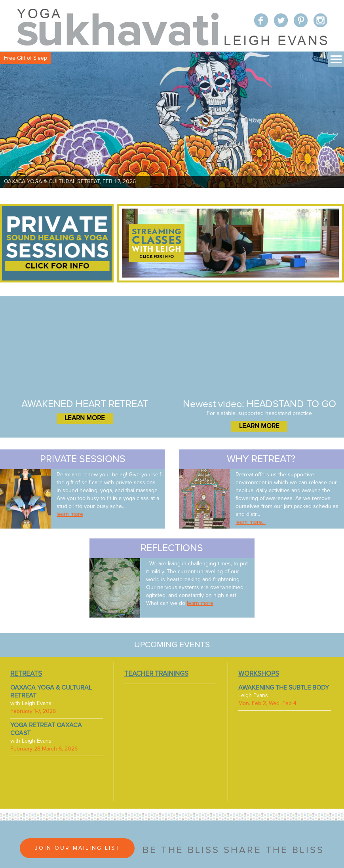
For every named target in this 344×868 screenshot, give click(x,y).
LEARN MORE (85, 418)
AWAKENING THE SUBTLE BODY (284, 688)
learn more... (251, 522)
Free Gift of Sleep (26, 58)
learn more (70, 514)
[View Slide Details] (172, 120)
